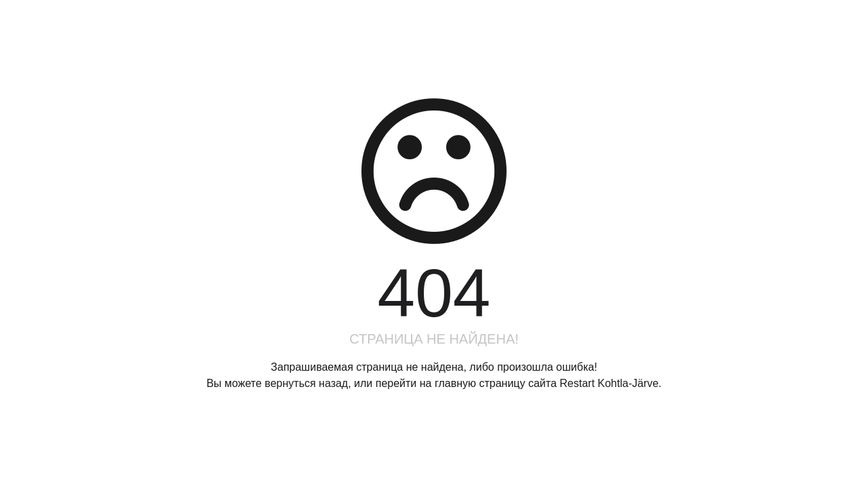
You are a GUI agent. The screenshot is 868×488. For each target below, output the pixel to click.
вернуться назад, (308, 383)
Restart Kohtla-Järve (609, 383)
